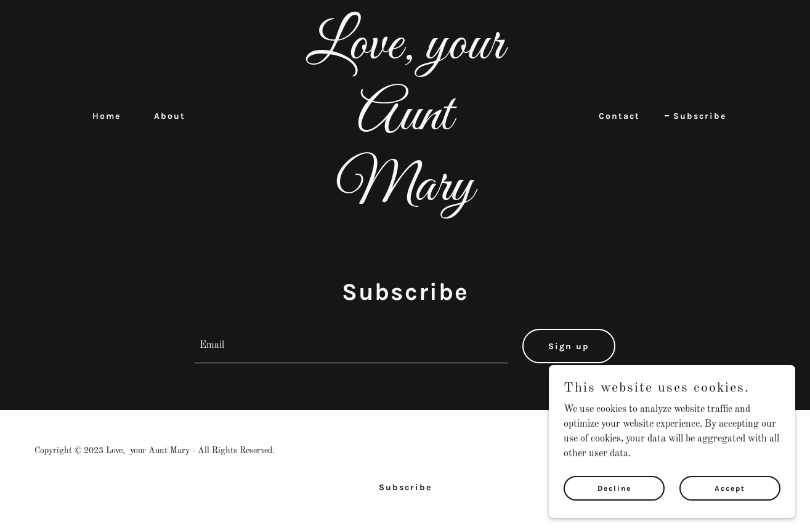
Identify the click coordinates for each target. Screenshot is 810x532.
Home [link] (107, 116)
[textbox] (351, 346)
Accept (730, 488)
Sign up (569, 346)
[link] (405, 198)
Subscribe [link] (700, 116)
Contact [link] (619, 116)
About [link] (170, 116)
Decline (614, 488)
